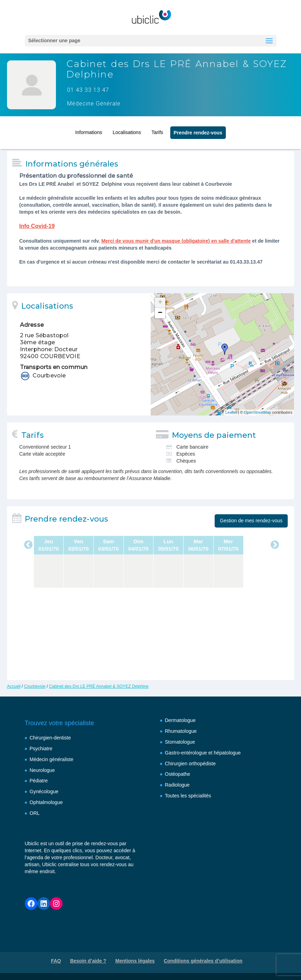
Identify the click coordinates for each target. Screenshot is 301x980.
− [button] (160, 313)
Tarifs (157, 130)
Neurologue (42, 770)
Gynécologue (44, 791)
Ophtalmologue (46, 802)
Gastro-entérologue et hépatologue (203, 753)
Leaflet (231, 412)
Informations (89, 130)
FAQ (56, 961)
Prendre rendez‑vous (198, 131)
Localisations (127, 130)
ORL (35, 813)
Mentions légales (135, 961)
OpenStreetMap (258, 412)
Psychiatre (41, 749)
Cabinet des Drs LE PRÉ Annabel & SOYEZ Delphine (99, 686)
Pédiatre (39, 781)
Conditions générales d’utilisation (203, 961)
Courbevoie (35, 686)
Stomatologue (180, 742)
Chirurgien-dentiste (50, 738)
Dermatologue (180, 720)
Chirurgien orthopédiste (191, 764)
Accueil (14, 686)
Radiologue (177, 785)
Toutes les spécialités (188, 796)
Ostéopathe (178, 774)
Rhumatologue (181, 731)
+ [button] (160, 303)
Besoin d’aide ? (88, 961)
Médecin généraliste (52, 759)
